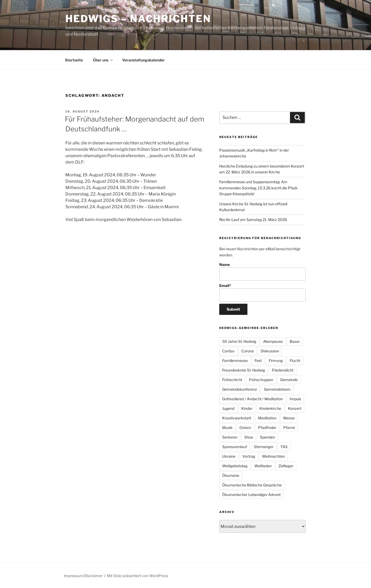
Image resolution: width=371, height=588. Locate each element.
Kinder (247, 408)
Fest (258, 360)
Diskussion (270, 351)
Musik (227, 428)
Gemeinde (289, 380)
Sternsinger (264, 447)
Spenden (267, 437)
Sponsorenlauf (235, 447)
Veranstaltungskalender (144, 60)
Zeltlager (286, 466)
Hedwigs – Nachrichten (138, 19)
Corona (248, 351)
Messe (289, 418)
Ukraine (229, 456)
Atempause (273, 341)
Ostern (245, 428)
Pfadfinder (267, 428)
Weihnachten (273, 456)
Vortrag (249, 456)
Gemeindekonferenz (240, 389)
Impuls (295, 399)
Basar (295, 341)
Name (262, 271)
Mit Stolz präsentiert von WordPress (138, 576)
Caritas (228, 351)
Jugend (228, 408)
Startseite (74, 60)
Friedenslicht (283, 370)
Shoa (249, 437)
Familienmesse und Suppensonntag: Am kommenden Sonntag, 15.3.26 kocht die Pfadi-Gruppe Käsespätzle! (259, 188)
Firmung (276, 360)
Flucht (295, 360)
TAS (284, 447)
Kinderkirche (270, 408)
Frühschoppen (261, 380)
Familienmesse (235, 360)
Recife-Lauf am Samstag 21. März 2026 (253, 220)
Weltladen (263, 466)
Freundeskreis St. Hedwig (244, 370)
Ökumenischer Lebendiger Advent (251, 495)
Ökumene (231, 475)
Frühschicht (232, 380)
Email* (262, 292)
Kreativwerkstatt (237, 418)
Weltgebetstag (235, 466)
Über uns (103, 60)
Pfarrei (289, 428)
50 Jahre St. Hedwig (239, 341)
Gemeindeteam (277, 389)
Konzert (295, 408)
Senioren (230, 437)
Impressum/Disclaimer (83, 576)
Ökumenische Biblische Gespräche (252, 485)
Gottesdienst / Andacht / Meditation (252, 399)
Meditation (267, 418)
